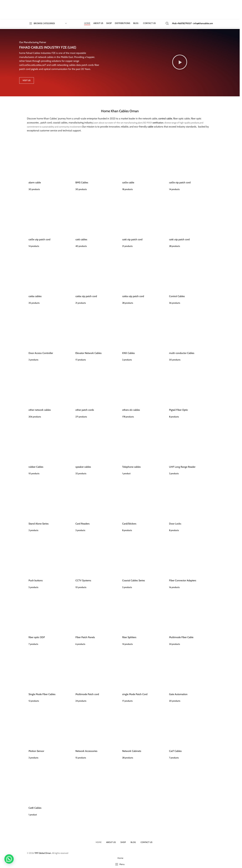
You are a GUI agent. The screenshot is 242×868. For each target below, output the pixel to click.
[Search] (167, 23)
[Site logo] (44, 9)
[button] (9, 859)
